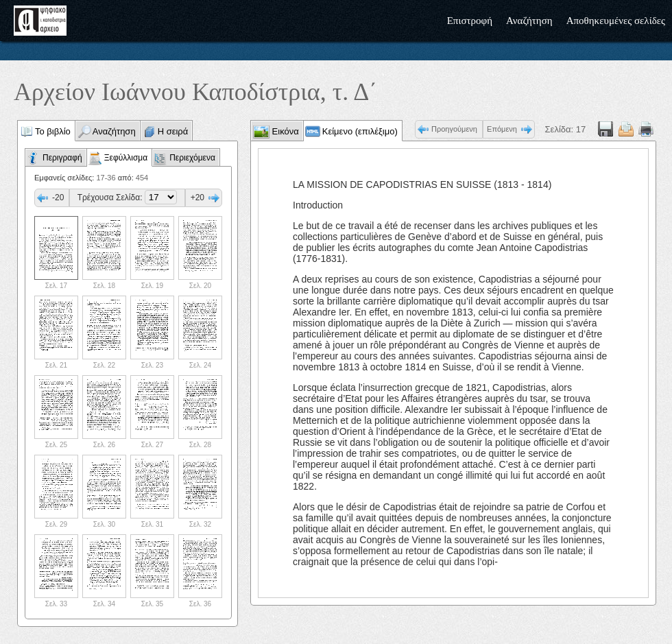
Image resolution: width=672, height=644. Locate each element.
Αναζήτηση (529, 21)
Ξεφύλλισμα (126, 158)
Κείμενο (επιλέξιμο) (360, 131)
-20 (58, 198)
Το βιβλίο (53, 131)
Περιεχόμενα (192, 158)
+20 (197, 198)
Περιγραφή (62, 158)
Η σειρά (173, 131)
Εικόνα (284, 131)
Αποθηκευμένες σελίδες (616, 21)
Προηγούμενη (454, 129)
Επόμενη (502, 129)
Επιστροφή (470, 21)
